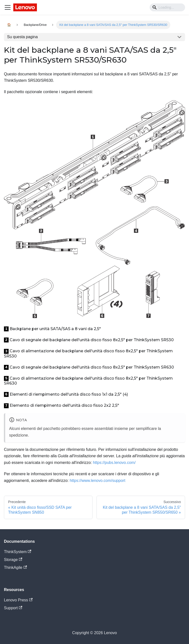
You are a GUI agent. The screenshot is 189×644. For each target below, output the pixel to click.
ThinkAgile (15, 568)
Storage (13, 560)
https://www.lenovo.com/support (97, 481)
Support (13, 608)
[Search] (167, 7)
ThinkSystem (18, 552)
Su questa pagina (23, 37)
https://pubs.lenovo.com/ (114, 463)
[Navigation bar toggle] (8, 7)
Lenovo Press (18, 600)
